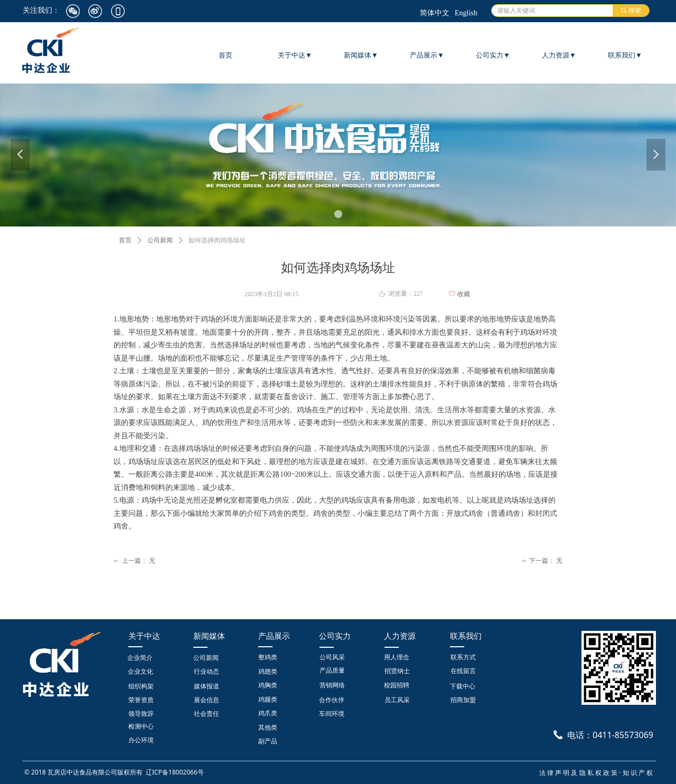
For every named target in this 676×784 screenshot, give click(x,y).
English (466, 13)
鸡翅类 (268, 672)
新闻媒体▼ (361, 55)
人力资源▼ (559, 55)
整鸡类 (268, 657)
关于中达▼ (295, 55)
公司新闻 (160, 240)
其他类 (268, 728)
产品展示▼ (427, 55)
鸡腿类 (268, 700)
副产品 (268, 741)
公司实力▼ (493, 55)
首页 (125, 240)
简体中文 (435, 13)
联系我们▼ (625, 55)
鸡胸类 (268, 685)
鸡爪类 (268, 713)
